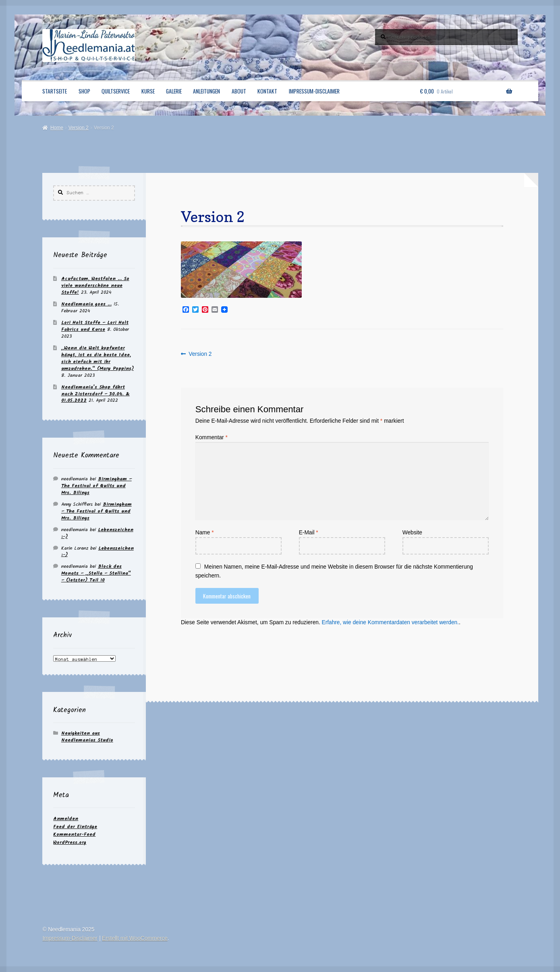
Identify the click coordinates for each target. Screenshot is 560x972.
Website (412, 533)
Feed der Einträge (75, 827)
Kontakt (267, 91)
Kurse (148, 91)
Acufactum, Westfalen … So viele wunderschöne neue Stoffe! (95, 286)
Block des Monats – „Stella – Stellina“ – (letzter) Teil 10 (96, 573)
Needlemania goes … (86, 304)
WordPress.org (70, 842)
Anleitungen (206, 91)
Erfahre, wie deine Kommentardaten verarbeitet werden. (390, 622)
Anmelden (66, 819)
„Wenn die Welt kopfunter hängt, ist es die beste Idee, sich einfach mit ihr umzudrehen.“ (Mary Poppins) (97, 358)
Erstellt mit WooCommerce (135, 938)
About (239, 91)
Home (57, 128)
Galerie (174, 91)
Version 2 (79, 128)
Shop (84, 91)
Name (205, 533)
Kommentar (212, 437)
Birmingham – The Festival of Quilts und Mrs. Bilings (96, 486)
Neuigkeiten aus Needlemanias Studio (87, 737)
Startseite (55, 91)
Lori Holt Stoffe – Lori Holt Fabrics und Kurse (95, 326)
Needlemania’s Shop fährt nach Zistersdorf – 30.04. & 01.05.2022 (95, 394)
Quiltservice (116, 91)
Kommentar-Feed (74, 834)
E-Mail (309, 533)
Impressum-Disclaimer (314, 91)
